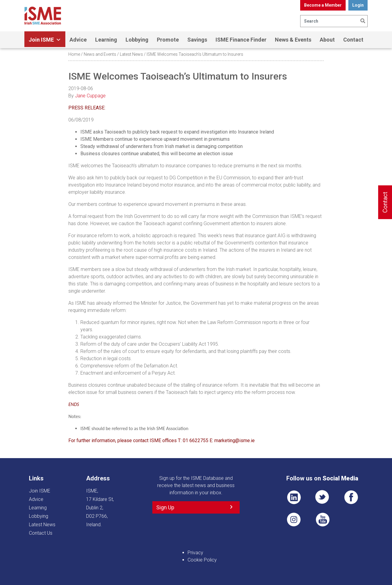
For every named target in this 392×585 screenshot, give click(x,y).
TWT (322, 497)
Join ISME (45, 40)
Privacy (195, 553)
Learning (106, 40)
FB (351, 497)
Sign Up (165, 507)
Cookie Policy (202, 560)
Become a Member (323, 5)
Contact (353, 40)
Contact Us (41, 533)
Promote (168, 40)
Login (358, 5)
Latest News (131, 54)
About (327, 40)
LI (294, 497)
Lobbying (137, 40)
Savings (197, 40)
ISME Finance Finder (241, 40)
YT (322, 520)
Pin (294, 520)
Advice (78, 40)
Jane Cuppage (90, 96)
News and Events (100, 54)
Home (74, 54)
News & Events (293, 40)
